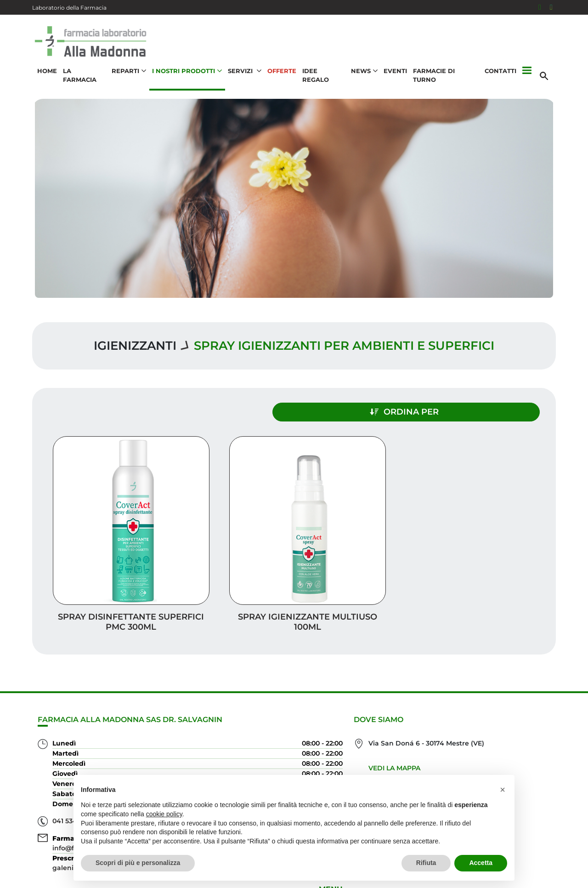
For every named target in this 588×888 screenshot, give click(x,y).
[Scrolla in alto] (567, 842)
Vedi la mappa (253, 720)
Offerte (281, 76)
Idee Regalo (323, 76)
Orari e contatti (515, 754)
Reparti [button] (128, 76)
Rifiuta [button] (426, 863)
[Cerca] (546, 77)
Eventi (395, 76)
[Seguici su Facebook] (540, 7)
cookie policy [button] (164, 814)
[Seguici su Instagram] (551, 7)
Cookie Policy (530, 876)
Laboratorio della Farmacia (69, 8)
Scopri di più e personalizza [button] (138, 863)
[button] (528, 77)
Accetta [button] (481, 863)
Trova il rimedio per (506, 740)
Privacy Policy (524, 867)
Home (45, 76)
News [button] (364, 76)
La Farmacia (83, 76)
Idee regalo (524, 710)
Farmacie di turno (446, 76)
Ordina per (476, 408)
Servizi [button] (244, 76)
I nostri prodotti (513, 725)
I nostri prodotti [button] (186, 76)
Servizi (535, 681)
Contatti (501, 76)
